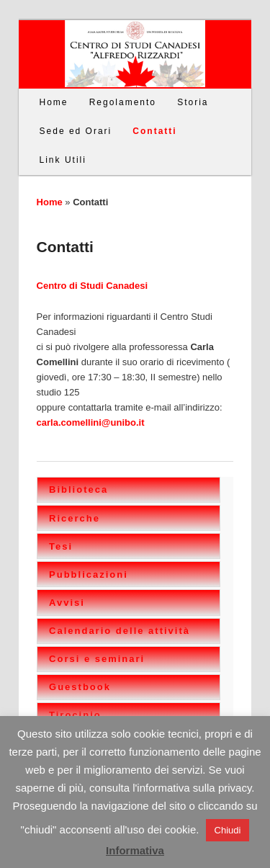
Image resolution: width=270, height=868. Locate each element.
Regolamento (123, 102)
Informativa (135, 850)
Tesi (61, 546)
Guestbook (80, 687)
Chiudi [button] (228, 830)
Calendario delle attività (120, 631)
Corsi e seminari (97, 659)
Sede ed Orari (76, 131)
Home (54, 102)
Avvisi (67, 603)
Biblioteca (78, 489)
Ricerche (75, 518)
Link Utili (63, 160)
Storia (193, 102)
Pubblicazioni (89, 574)
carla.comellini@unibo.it (91, 422)
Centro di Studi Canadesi (93, 286)
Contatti (154, 131)
